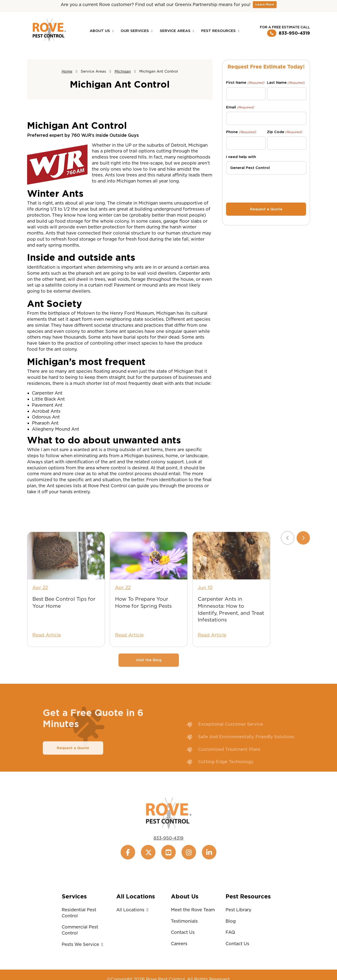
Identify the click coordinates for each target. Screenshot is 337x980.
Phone (241, 132)
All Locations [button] (134, 910)
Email (240, 107)
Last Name (286, 83)
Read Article (47, 649)
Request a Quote (73, 762)
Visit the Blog (149, 674)
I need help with (241, 157)
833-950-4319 (289, 33)
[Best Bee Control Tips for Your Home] (66, 569)
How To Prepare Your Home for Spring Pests (143, 616)
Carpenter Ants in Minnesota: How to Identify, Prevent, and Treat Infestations (231, 623)
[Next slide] (303, 552)
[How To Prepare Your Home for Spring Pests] (149, 569)
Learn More (265, 4)
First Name (245, 83)
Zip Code (285, 132)
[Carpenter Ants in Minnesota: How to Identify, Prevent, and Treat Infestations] (231, 569)
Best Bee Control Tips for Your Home (64, 616)
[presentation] (266, 188)
